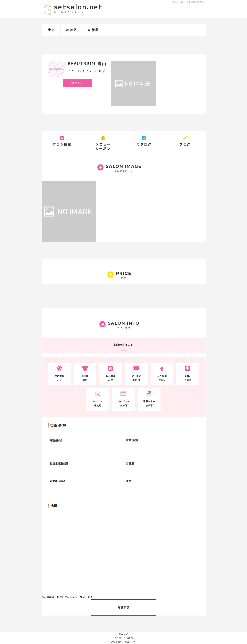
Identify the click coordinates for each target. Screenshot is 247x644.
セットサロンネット (128, 642)
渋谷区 (72, 30)
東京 (52, 30)
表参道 (93, 30)
